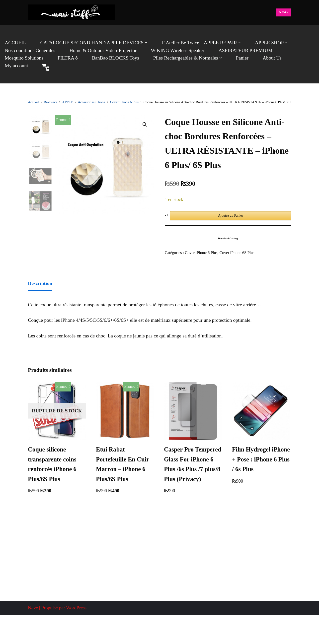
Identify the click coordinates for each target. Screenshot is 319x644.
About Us (265, 58)
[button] (142, 43)
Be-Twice (50, 102)
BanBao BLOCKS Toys (112, 58)
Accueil (33, 102)
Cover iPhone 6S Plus (234, 252)
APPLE (68, 102)
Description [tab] (40, 282)
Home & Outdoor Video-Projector (100, 50)
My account (300, 58)
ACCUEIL (15, 43)
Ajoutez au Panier (231, 215)
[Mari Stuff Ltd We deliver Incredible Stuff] (72, 12)
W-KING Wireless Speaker (172, 50)
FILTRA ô (66, 58)
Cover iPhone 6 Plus (124, 102)
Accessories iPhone (91, 102)
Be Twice (283, 12)
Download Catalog (228, 238)
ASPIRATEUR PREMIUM (238, 50)
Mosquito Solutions (23, 58)
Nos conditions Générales (29, 50)
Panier (236, 58)
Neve (33, 637)
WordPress (76, 637)
